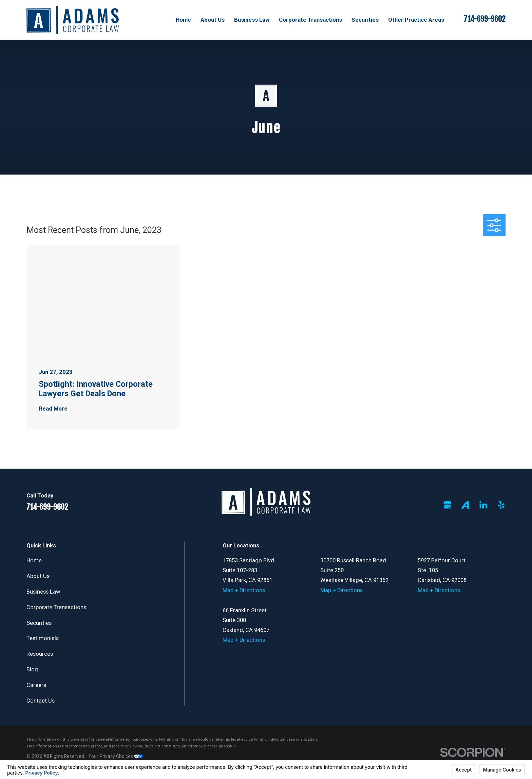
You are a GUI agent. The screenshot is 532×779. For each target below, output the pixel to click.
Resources (40, 654)
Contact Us (41, 701)
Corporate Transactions (56, 607)
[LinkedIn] (483, 505)
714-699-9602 (485, 19)
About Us (38, 576)
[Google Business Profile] (447, 505)
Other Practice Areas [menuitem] (416, 20)
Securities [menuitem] (365, 20)
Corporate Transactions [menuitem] (310, 20)
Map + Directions (244, 590)
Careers (36, 685)
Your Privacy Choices (116, 756)
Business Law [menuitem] (252, 20)
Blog (32, 669)
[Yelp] (501, 505)
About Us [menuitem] (213, 20)
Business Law (43, 592)
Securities (39, 623)
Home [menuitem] (183, 20)
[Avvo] (465, 505)
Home (34, 560)
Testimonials (43, 638)
